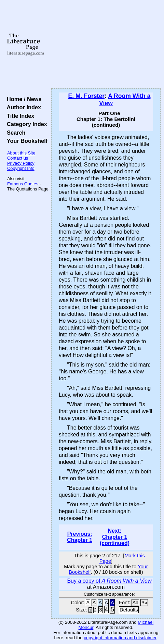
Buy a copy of (109, 581)
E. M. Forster (86, 96)
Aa (135, 603)
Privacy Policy (21, 163)
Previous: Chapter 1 (80, 537)
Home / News (23, 99)
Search (15, 133)
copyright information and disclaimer (120, 638)
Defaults (129, 610)
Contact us (18, 158)
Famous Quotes (23, 184)
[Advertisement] (106, 45)
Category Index (25, 124)
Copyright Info (21, 168)
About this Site (21, 153)
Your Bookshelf (26, 141)
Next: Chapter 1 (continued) (115, 537)
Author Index (22, 107)
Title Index (19, 116)
